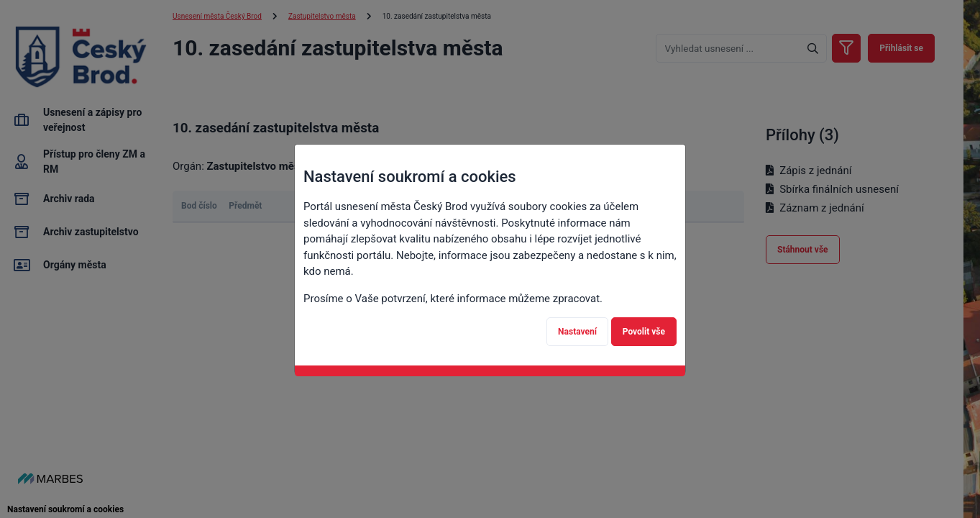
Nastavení (577, 332)
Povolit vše (644, 332)
